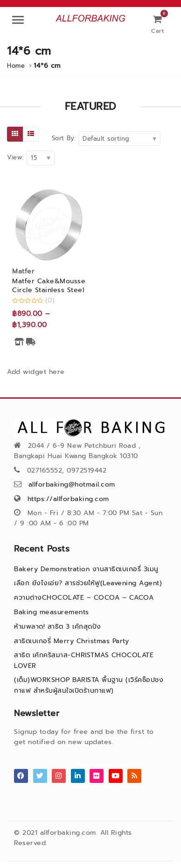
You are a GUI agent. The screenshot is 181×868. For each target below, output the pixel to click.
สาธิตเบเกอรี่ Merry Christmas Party (71, 641)
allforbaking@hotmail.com (72, 484)
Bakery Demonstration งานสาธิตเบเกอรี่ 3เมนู (86, 569)
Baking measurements (52, 612)
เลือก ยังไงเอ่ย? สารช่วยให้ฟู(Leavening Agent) (88, 583)
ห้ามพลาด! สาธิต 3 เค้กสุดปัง (58, 627)
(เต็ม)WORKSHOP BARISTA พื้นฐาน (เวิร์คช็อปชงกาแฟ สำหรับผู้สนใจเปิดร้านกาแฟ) (89, 685)
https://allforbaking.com (68, 499)
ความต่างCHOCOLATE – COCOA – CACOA (84, 598)
